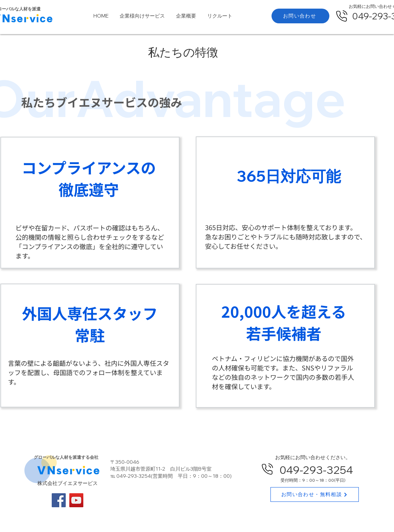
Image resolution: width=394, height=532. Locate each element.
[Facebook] (59, 500)
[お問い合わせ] (300, 16)
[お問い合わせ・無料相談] (315, 494)
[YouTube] (76, 500)
